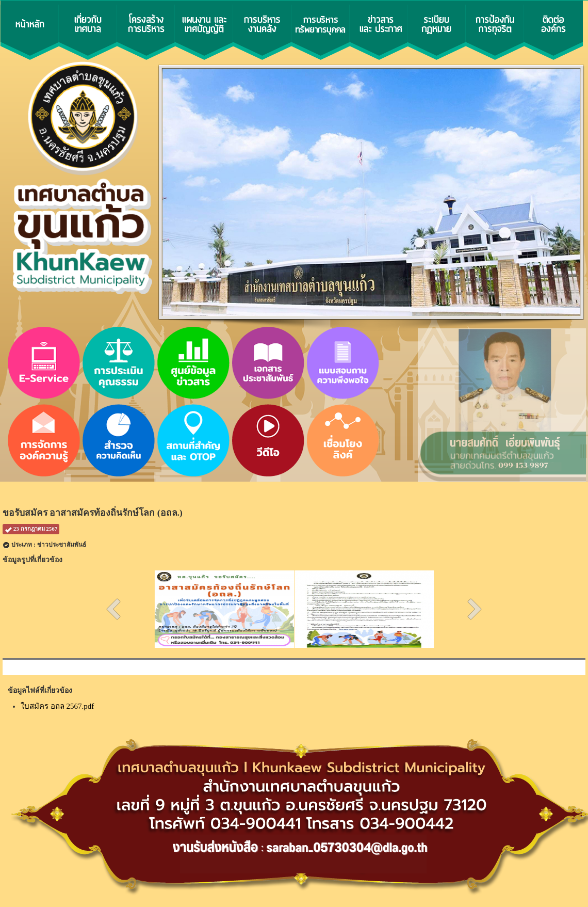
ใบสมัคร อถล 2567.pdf (57, 706)
